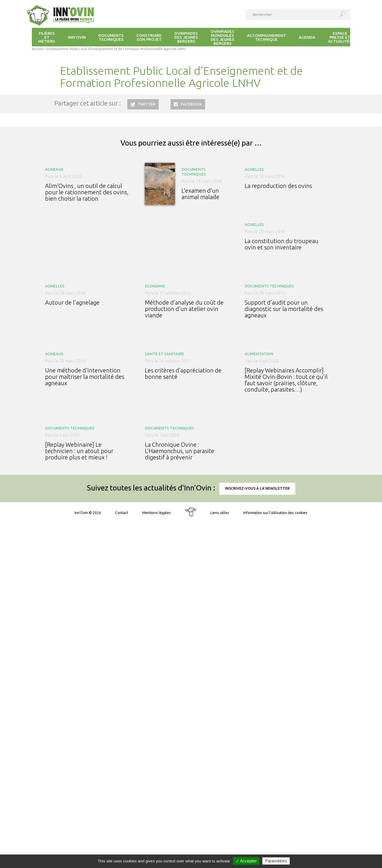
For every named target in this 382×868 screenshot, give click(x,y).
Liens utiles (220, 513)
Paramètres (276, 861)
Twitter (147, 104)
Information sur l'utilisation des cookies (275, 513)
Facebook (191, 104)
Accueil (37, 49)
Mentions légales (157, 513)
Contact (122, 513)
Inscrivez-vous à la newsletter (257, 488)
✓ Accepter (246, 861)
